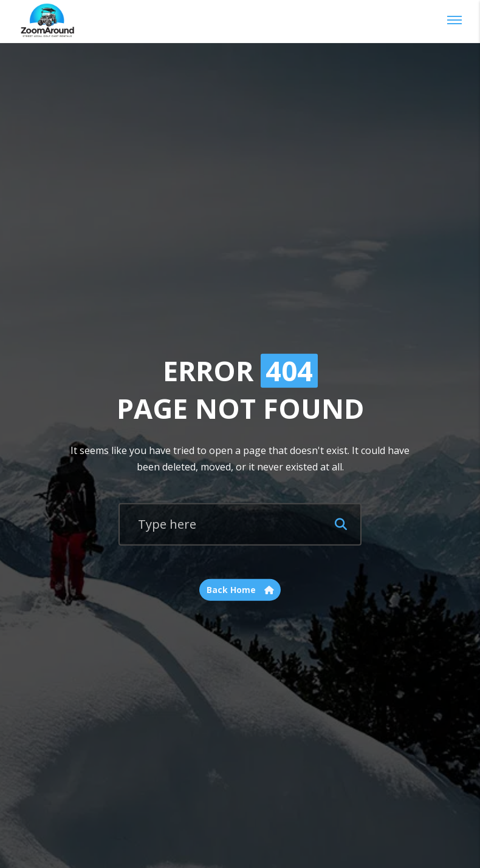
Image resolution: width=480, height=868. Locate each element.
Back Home (240, 590)
